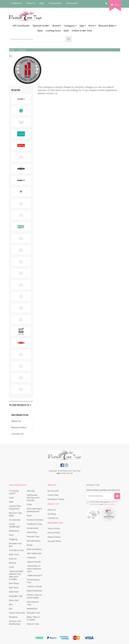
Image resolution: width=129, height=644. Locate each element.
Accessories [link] (15, 520)
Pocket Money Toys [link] (33, 581)
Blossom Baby (108, 26)
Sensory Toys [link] (33, 537)
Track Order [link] (53, 495)
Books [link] (30, 545)
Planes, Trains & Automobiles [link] (34, 596)
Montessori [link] (14, 531)
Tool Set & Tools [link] (16, 550)
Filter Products (20, 405)
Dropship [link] (13, 617)
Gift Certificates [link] (34, 553)
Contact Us (17, 3)
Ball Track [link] (14, 588)
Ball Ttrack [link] (14, 583)
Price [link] (11, 535)
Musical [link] (13, 559)
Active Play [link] (32, 532)
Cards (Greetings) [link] (14, 525)
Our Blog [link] (52, 514)
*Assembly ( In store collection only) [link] (34, 569)
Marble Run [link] (32, 609)
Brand (57, 26)
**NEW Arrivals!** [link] (35, 576)
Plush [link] (29, 516)
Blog (42, 3)
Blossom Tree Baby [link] (15, 514)
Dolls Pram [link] (14, 592)
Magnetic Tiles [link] (16, 596)
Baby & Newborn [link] (35, 591)
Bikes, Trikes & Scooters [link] (33, 618)
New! (40, 31)
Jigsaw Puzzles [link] (34, 562)
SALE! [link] (11, 502)
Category (70, 26)
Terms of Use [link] (54, 528)
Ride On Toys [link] (33, 624)
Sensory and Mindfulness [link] (15, 622)
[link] (62, 465)
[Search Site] (69, 39)
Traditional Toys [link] (35, 524)
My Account (72, 3)
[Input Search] (37, 39)
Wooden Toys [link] (33, 613)
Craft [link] (11, 498)
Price (92, 26)
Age (83, 26)
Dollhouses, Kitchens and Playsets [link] (33, 498)
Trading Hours (55, 3)
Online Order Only (82, 31)
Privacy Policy (109, 504)
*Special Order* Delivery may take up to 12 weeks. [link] (16, 575)
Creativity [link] (31, 558)
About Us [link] (16, 421)
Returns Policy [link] (19, 427)
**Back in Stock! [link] (34, 587)
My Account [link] (53, 491)
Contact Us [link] (18, 434)
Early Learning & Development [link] (34, 510)
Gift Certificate (21, 26)
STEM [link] (29, 504)
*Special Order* (41, 26)
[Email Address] (100, 496)
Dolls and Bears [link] (34, 549)
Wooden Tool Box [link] (15, 545)
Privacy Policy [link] (54, 533)
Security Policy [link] (54, 541)
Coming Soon (53, 31)
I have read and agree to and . (102, 503)
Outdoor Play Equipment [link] (15, 507)
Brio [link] (11, 604)
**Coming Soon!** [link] (14, 492)
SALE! (66, 31)
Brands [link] (12, 563)
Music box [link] (14, 600)
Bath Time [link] (14, 554)
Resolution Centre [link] (56, 499)
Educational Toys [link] (33, 603)
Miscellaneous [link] (34, 541)
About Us (31, 3)
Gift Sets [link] (31, 491)
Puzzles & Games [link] (35, 520)
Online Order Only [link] (17, 613)
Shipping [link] (13, 539)
